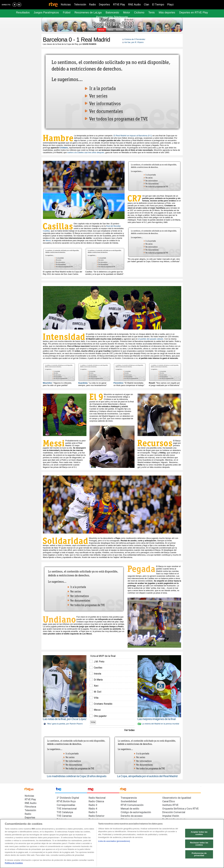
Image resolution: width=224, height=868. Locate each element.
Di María (98, 680)
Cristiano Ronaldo (103, 704)
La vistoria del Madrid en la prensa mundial (160, 724)
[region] (112, 844)
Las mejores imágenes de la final (157, 719)
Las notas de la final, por (65, 719)
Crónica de (135, 39)
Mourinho (47, 383)
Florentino (118, 383)
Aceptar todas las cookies (199, 833)
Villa (96, 698)
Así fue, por (134, 42)
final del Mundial (113, 226)
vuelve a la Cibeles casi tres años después (86, 152)
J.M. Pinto (99, 662)
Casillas (46, 231)
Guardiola (83, 383)
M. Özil (98, 692)
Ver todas (129, 730)
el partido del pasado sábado (151, 339)
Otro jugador (100, 716)
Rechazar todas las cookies (199, 844)
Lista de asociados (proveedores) (114, 841)
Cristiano (64, 148)
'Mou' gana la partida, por (65, 724)
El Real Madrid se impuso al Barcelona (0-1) (133, 136)
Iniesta (97, 674)
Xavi (96, 686)
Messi (48, 240)
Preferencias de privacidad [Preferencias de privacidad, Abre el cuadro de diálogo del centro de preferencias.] (199, 854)
